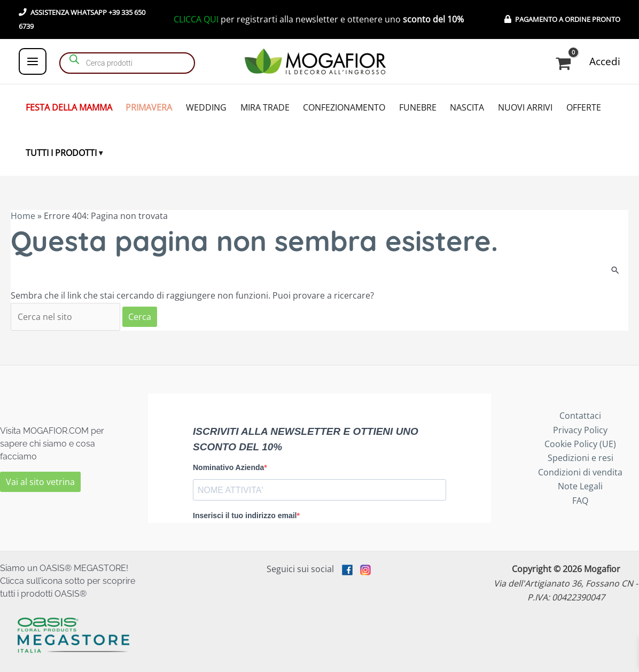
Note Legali (580, 486)
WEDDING (206, 107)
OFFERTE (584, 107)
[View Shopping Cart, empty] (565, 64)
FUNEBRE (418, 107)
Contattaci (580, 416)
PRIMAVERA (149, 107)
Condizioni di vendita (580, 472)
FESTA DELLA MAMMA (69, 107)
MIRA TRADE (265, 107)
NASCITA (467, 107)
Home (23, 216)
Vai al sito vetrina (40, 482)
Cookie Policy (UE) (580, 444)
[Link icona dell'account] (605, 62)
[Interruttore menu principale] (33, 61)
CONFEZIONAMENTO (344, 107)
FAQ (580, 501)
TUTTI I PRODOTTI (61, 153)
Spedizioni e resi (580, 458)
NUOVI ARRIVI (525, 107)
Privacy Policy (580, 430)
